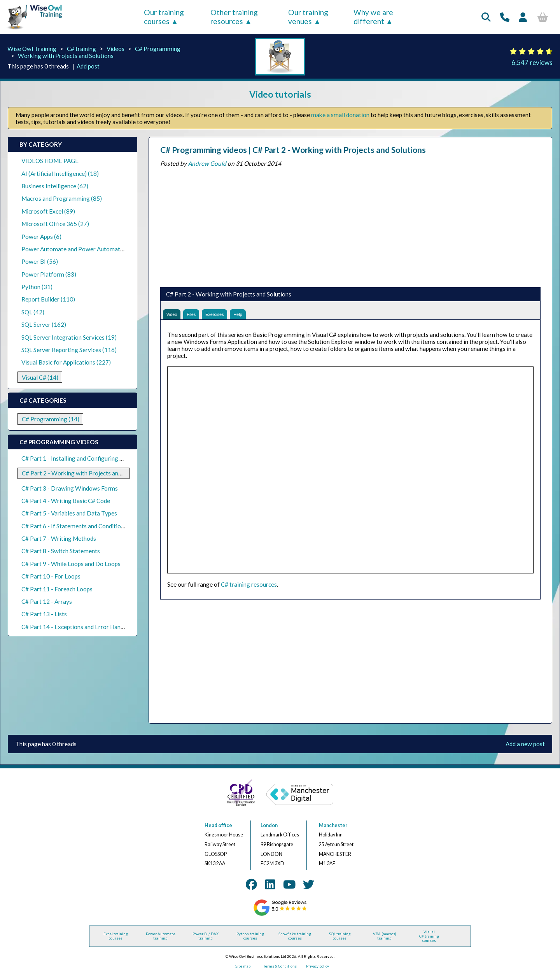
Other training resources (234, 17)
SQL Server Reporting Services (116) (69, 350)
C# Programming (158, 49)
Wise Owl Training (32, 49)
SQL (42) (33, 312)
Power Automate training (161, 940)
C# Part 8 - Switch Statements (61, 551)
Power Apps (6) (41, 237)
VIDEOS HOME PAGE (50, 161)
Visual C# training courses (429, 940)
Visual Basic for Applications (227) (66, 362)
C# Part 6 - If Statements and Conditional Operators (89, 526)
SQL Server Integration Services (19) (69, 337)
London (269, 829)
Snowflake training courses (295, 940)
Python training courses (250, 940)
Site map (243, 970)
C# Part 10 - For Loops (51, 576)
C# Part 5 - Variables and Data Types (69, 513)
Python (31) (37, 287)
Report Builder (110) (48, 299)
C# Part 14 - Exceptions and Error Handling (77, 627)
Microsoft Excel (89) (48, 211)
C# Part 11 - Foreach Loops (57, 589)
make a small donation (340, 115)
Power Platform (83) (49, 274)
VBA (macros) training (385, 940)
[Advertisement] (350, 225)
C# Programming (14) (51, 419)
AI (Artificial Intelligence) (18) (60, 174)
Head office (218, 829)
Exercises (231, 316)
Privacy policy (318, 970)
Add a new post (525, 748)
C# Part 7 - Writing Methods (59, 538)
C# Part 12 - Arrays (47, 601)
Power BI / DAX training (206, 940)
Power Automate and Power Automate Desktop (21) (90, 249)
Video (175, 316)
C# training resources (249, 588)
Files (200, 316)
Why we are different (373, 17)
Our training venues (308, 17)
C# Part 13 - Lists (44, 614)
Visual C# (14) (40, 377)
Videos (115, 49)
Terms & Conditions (280, 970)
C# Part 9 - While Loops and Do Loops (71, 564)
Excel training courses (116, 940)
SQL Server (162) (44, 324)
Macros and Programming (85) (62, 198)
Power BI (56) (40, 261)
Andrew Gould (207, 163)
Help (262, 316)
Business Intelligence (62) (55, 186)
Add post (88, 66)
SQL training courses (340, 940)
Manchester (333, 829)
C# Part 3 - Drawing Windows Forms (70, 488)
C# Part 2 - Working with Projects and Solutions (84, 473)
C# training (81, 49)
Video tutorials (280, 94)
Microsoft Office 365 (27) (55, 224)
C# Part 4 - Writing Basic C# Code (66, 501)
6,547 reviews (532, 62)
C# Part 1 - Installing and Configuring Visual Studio (87, 458)
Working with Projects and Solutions (66, 56)
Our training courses (164, 17)
